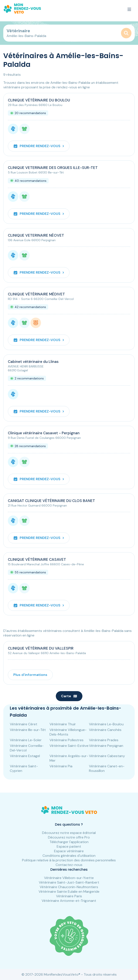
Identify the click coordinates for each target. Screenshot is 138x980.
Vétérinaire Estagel (25, 756)
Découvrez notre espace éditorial (69, 833)
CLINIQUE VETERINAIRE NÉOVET (36, 235)
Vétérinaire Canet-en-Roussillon (107, 768)
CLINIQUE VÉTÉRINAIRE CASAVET (37, 559)
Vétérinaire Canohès (105, 730)
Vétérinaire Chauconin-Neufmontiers (69, 887)
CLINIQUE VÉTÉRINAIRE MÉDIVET (36, 294)
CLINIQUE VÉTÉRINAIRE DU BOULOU (39, 100)
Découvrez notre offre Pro (69, 837)
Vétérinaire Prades (104, 740)
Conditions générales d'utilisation (69, 856)
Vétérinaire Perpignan (106, 746)
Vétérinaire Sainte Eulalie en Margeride (69, 892)
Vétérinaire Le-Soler (26, 740)
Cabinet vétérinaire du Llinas (33, 362)
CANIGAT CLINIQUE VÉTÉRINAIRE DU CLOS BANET (51, 501)
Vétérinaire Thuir (63, 724)
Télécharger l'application (69, 842)
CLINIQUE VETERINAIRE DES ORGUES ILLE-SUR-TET (53, 168)
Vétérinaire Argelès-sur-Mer (69, 758)
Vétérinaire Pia (61, 766)
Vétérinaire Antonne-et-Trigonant (69, 901)
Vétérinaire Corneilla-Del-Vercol (27, 748)
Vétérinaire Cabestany (107, 756)
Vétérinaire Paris (69, 896)
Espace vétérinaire (69, 851)
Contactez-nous (69, 865)
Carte (69, 696)
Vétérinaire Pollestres (66, 740)
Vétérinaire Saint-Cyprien (24, 768)
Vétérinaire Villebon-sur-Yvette (69, 878)
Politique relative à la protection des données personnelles (69, 860)
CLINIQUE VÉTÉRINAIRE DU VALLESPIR (41, 648)
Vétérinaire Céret (24, 724)
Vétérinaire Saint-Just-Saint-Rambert (69, 882)
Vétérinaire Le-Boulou (106, 724)
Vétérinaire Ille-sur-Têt (28, 730)
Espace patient (69, 846)
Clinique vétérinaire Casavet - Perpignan (44, 433)
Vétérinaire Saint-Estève (69, 746)
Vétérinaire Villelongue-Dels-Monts (68, 732)
